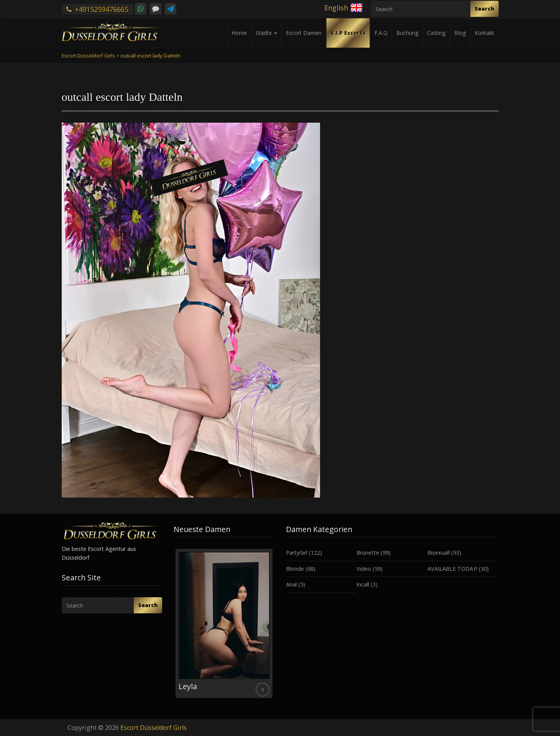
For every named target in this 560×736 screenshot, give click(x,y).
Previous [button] (174, 626)
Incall (363, 584)
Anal (291, 584)
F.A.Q (381, 33)
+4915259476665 (97, 9)
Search (484, 9)
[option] (224, 623)
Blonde (295, 569)
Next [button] (274, 626)
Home (239, 33)
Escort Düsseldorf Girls (154, 728)
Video (364, 569)
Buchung (407, 33)
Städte (266, 33)
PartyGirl (297, 553)
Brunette (368, 553)
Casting (436, 33)
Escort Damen (304, 33)
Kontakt (484, 33)
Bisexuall (438, 553)
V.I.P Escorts (348, 33)
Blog (460, 33)
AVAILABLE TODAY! (452, 569)
